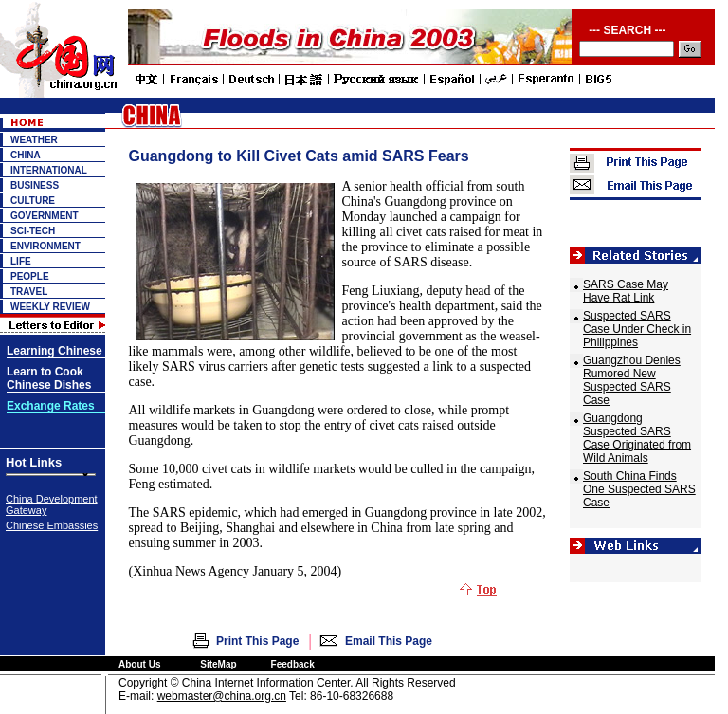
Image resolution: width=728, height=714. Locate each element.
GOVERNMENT (45, 216)
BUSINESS (35, 185)
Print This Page (257, 641)
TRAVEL (29, 292)
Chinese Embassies (52, 525)
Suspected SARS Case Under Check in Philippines (637, 329)
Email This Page (389, 641)
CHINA (26, 155)
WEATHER (34, 140)
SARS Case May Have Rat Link (626, 291)
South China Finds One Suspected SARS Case (639, 489)
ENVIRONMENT (45, 246)
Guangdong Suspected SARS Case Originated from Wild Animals (637, 438)
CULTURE (33, 201)
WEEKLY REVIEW (50, 307)
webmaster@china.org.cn (222, 696)
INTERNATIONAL (49, 170)
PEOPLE (30, 276)
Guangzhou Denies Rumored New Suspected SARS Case (632, 380)
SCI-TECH (33, 231)
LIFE (21, 261)
